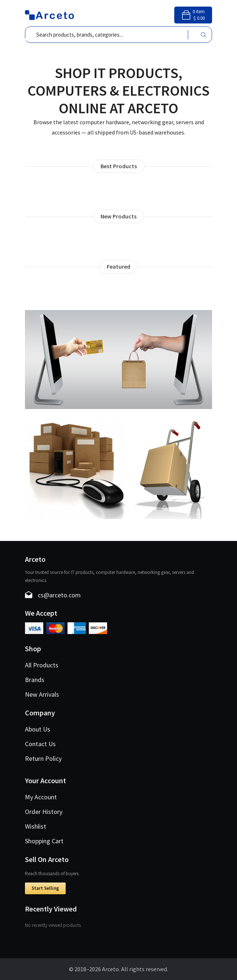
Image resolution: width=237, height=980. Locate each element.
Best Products (119, 166)
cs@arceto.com (59, 595)
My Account (41, 797)
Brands (35, 680)
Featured (118, 266)
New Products (118, 216)
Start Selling (45, 888)
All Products (42, 665)
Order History (44, 812)
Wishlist (36, 826)
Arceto (110, 969)
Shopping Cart (44, 841)
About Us (38, 729)
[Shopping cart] (193, 18)
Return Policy (43, 758)
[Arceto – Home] (50, 14)
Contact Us (40, 744)
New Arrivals (42, 694)
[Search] (204, 35)
